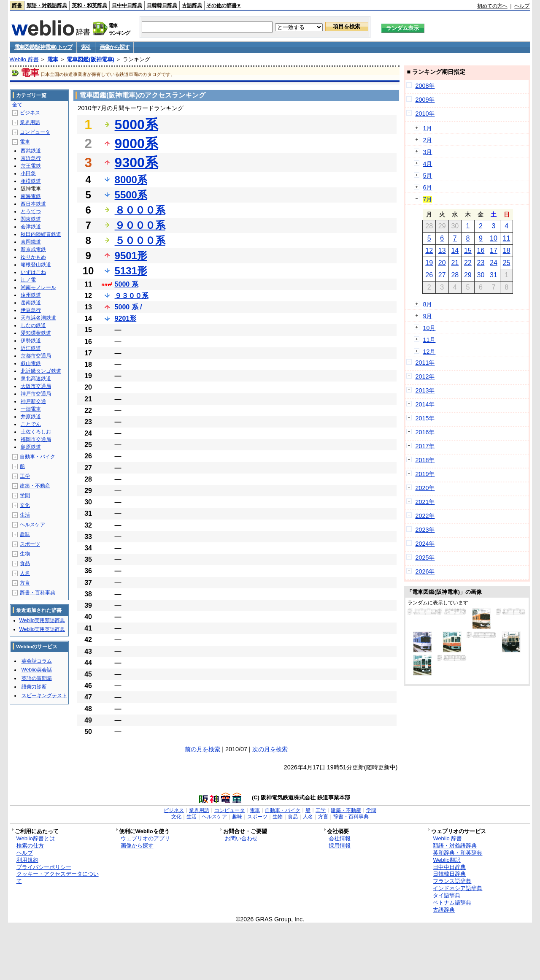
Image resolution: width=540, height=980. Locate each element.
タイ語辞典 (447, 895)
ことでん (31, 424)
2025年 (425, 558)
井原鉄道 (31, 417)
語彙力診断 (34, 687)
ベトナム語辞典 (452, 903)
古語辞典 (192, 5)
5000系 (136, 125)
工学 (25, 476)
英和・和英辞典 (89, 5)
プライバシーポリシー (44, 867)
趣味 (25, 534)
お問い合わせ (241, 838)
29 (468, 275)
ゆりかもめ (33, 257)
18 (507, 250)
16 (481, 250)
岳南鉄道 (31, 303)
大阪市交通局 (36, 386)
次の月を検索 (270, 749)
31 (494, 275)
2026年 (425, 571)
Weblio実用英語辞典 (42, 629)
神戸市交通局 (36, 394)
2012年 (425, 376)
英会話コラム (37, 661)
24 (494, 263)
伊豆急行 (31, 310)
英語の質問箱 (37, 678)
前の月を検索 (202, 749)
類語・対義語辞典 (47, 5)
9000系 (136, 143)
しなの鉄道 (33, 325)
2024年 (425, 544)
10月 (429, 328)
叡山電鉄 (31, 363)
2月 (427, 140)
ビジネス (30, 113)
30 (481, 275)
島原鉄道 (31, 447)
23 (481, 263)
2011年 (425, 363)
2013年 (425, 390)
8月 (427, 304)
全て (17, 105)
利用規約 (27, 860)
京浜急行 (31, 158)
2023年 (425, 530)
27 (442, 275)
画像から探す (114, 47)
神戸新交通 (33, 401)
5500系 (131, 195)
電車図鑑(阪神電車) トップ (43, 47)
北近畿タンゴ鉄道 (41, 371)
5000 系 (127, 284)
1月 (427, 128)
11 (507, 238)
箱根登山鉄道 (36, 265)
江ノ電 (28, 280)
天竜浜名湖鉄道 (38, 318)
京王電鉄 (31, 166)
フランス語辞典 (452, 881)
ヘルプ (522, 6)
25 (507, 263)
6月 (427, 187)
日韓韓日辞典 (162, 5)
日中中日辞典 (127, 5)
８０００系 (140, 210)
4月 (427, 164)
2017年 (425, 446)
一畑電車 (31, 409)
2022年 (425, 516)
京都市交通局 (36, 356)
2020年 (425, 488)
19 (429, 263)
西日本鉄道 (33, 204)
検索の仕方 (30, 846)
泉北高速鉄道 (36, 379)
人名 (25, 573)
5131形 (131, 271)
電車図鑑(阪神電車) (90, 59)
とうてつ (31, 211)
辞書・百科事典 (38, 593)
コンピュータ (35, 132)
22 (468, 263)
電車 (53, 59)
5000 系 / (128, 307)
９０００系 (140, 225)
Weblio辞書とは (36, 838)
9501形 (131, 256)
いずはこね (33, 272)
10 (494, 238)
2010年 (425, 114)
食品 (25, 563)
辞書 (17, 5)
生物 (25, 554)
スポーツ (30, 544)
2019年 (425, 474)
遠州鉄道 (31, 295)
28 (455, 275)
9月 (427, 316)
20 (442, 263)
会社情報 (340, 838)
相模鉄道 (31, 181)
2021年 (425, 502)
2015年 (425, 418)
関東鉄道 (31, 219)
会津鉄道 (31, 227)
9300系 (136, 162)
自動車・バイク (38, 457)
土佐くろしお (36, 432)
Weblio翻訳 (447, 860)
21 (455, 263)
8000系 (131, 180)
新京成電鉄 (33, 249)
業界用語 (30, 122)
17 (494, 250)
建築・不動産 (35, 486)
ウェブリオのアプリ (145, 838)
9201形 (126, 318)
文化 (25, 505)
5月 (427, 176)
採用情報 (340, 846)
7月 (427, 199)
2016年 (425, 432)
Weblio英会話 (37, 670)
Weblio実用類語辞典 (42, 620)
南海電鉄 (31, 196)
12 (429, 250)
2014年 (425, 404)
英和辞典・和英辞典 (458, 853)
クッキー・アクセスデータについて (58, 877)
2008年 (425, 86)
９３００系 (132, 296)
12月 (429, 352)
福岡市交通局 (36, 439)
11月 (429, 340)
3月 (427, 152)
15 (468, 250)
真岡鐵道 (31, 242)
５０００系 (140, 240)
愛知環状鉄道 (36, 333)
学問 (25, 495)
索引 (86, 47)
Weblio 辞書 (24, 59)
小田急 (28, 173)
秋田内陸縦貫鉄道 (41, 234)
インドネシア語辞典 (458, 888)
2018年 (425, 460)
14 (455, 250)
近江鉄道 (31, 348)
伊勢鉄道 (31, 341)
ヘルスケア (32, 525)
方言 (25, 583)
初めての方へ (492, 6)
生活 (25, 515)
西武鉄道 (31, 151)
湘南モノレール (38, 287)
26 (429, 275)
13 (442, 250)
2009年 (425, 100)
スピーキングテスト (44, 696)
